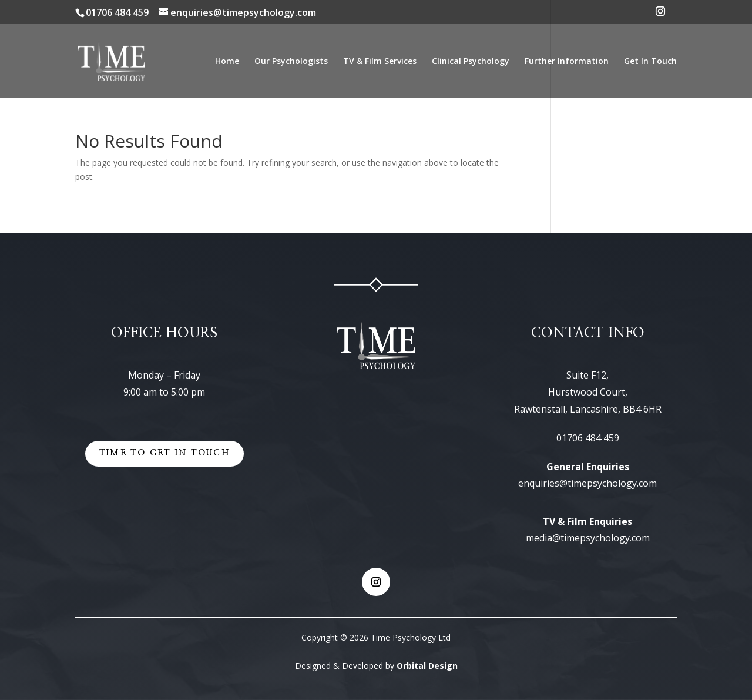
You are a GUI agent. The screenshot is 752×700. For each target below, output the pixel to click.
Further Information (567, 62)
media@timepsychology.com (588, 538)
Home (227, 62)
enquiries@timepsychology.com (587, 483)
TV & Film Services (380, 62)
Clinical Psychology (471, 62)
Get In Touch (650, 62)
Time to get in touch (164, 453)
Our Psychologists (291, 62)
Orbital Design (427, 666)
